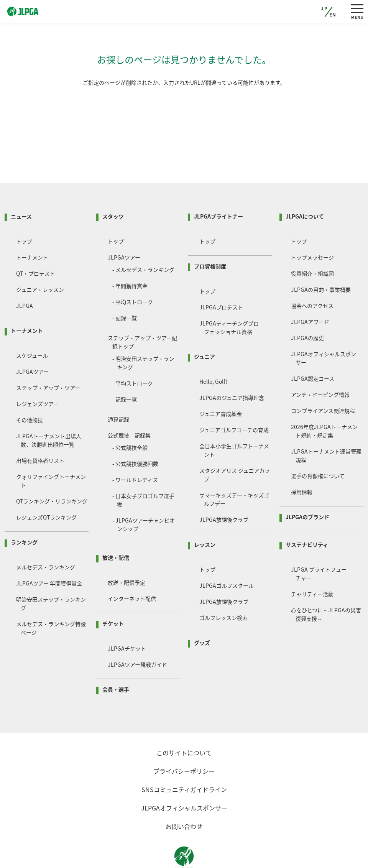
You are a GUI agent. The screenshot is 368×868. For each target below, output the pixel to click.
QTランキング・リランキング (52, 472)
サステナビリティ (307, 515)
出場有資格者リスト (40, 431)
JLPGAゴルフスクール (227, 556)
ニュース (21, 187)
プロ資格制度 (210, 237)
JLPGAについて (305, 187)
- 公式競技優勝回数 (135, 434)
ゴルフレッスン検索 (223, 589)
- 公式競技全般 (130, 418)
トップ (24, 212)
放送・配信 (116, 528)
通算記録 (118, 390)
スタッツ (113, 187)
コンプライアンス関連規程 (323, 381)
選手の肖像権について (318, 447)
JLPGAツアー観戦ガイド (137, 635)
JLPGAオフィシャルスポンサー (184, 779)
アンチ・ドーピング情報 (320, 365)
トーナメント (32, 228)
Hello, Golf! (213, 352)
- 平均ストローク (133, 273)
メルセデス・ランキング (46, 538)
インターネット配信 (132, 569)
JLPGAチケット (127, 619)
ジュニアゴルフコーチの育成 (234, 401)
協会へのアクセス (312, 276)
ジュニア (205, 327)
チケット (113, 594)
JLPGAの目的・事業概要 (321, 260)
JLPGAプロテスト (221, 278)
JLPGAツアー (32, 342)
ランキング (24, 513)
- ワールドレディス (135, 450)
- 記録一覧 (125, 289)
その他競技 (30, 391)
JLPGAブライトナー (219, 187)
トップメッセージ (312, 228)
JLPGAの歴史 (307, 309)
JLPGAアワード (310, 293)
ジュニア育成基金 (221, 385)
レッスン (205, 515)
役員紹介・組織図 (312, 244)
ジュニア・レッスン (40, 260)
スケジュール (32, 326)
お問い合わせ (184, 797)
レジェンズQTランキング (46, 488)
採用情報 (302, 463)
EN (333, 15)
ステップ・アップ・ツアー (48, 358)
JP (324, 8)
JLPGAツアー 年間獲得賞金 (49, 554)
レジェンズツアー (37, 375)
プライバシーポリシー (184, 742)
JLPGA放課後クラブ (224, 490)
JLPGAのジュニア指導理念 (232, 368)
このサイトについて (184, 723)
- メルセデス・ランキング (143, 240)
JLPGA (25, 276)
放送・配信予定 (127, 553)
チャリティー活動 (312, 565)
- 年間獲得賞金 (130, 256)
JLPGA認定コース (313, 349)
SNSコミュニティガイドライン (184, 760)
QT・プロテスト (36, 244)
